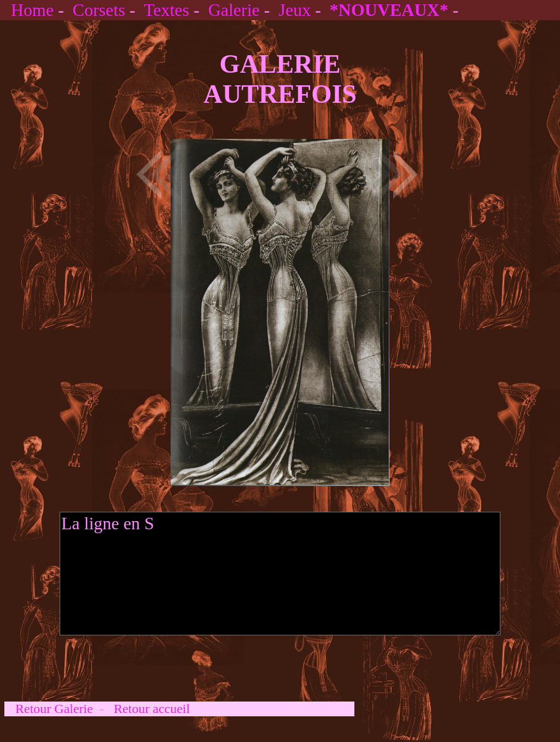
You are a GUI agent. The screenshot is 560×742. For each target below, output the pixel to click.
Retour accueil (152, 709)
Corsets (99, 10)
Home (32, 10)
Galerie (234, 10)
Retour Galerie (54, 709)
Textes (167, 10)
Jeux (294, 10)
